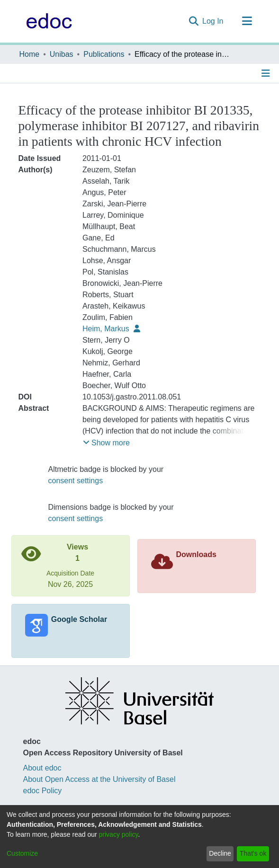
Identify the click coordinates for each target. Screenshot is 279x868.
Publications (104, 54)
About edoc (42, 768)
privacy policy (119, 834)
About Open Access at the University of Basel (99, 779)
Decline (220, 853)
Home (30, 54)
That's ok (253, 853)
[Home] (47, 21)
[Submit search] (193, 21)
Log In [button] (213, 21)
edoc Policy (43, 791)
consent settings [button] (76, 481)
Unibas (62, 54)
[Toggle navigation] (247, 21)
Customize (22, 853)
